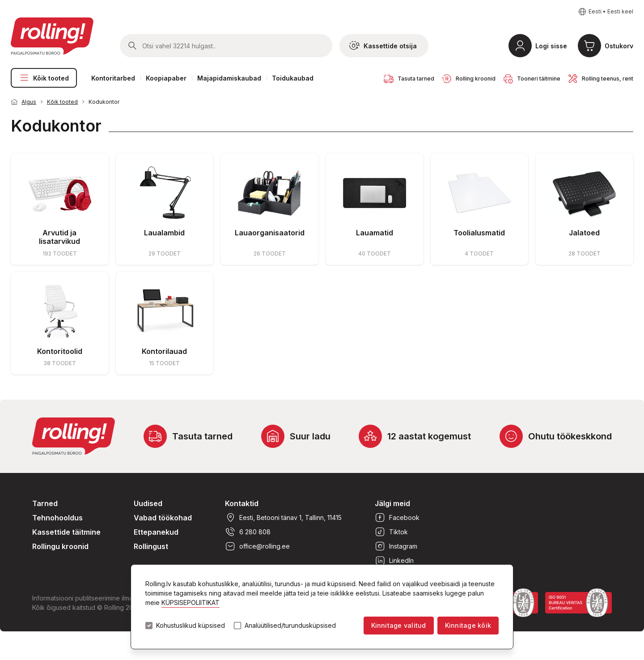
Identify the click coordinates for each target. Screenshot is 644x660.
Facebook (397, 518)
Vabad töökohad (163, 518)
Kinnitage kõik (468, 625)
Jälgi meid (392, 503)
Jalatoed (584, 233)
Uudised (148, 503)
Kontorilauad (164, 351)
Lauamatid (375, 233)
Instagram (396, 546)
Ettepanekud (156, 532)
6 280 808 (248, 532)
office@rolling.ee (257, 546)
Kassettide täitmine (66, 532)
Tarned (45, 503)
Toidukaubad (293, 78)
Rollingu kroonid (60, 546)
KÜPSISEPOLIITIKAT (191, 603)
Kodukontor (104, 102)
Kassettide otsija (383, 46)
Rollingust (151, 546)
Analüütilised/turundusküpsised (290, 626)
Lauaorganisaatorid (270, 233)
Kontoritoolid (60, 351)
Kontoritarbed (113, 78)
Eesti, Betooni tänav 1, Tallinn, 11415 (283, 518)
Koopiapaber (166, 78)
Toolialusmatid (479, 233)
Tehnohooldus (57, 518)
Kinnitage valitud (399, 625)
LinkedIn (394, 561)
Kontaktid (242, 503)
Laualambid (164, 233)
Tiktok (391, 532)
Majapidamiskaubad (229, 78)
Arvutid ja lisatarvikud (59, 237)
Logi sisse (551, 46)
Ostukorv (619, 46)
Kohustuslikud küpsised (191, 626)
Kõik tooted (44, 78)
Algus (29, 102)
